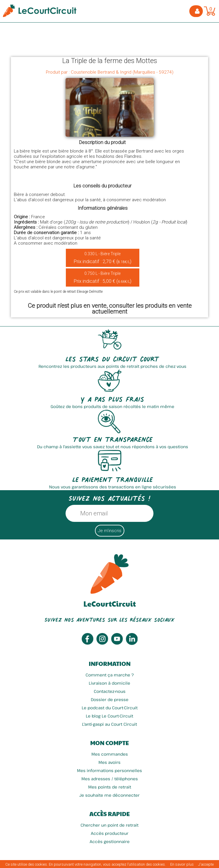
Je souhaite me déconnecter (109, 795)
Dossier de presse (110, 699)
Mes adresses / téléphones (110, 779)
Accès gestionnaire (110, 841)
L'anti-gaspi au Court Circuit (109, 724)
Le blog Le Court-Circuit (109, 716)
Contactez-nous (110, 691)
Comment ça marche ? (110, 675)
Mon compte (109, 743)
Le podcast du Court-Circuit (110, 708)
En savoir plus (182, 864)
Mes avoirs (109, 762)
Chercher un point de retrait (109, 825)
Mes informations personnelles (109, 770)
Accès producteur (110, 833)
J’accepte (206, 864)
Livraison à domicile (109, 683)
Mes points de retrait (110, 787)
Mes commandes (110, 754)
